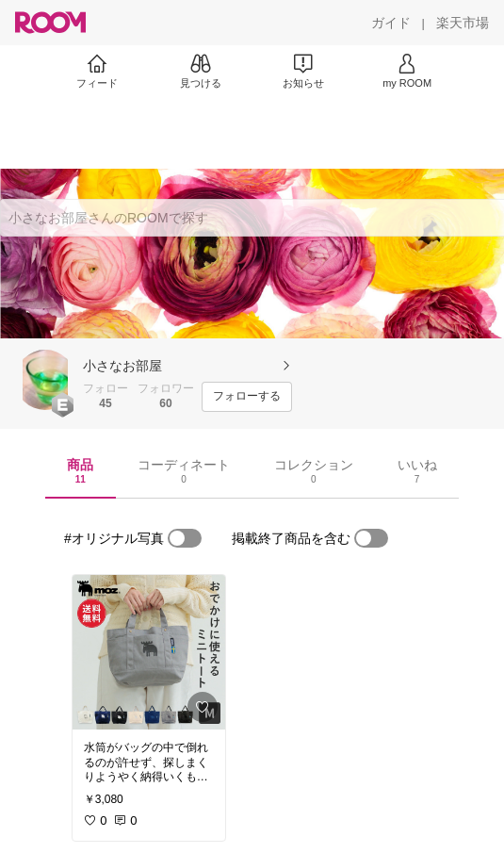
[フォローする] (247, 397)
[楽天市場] (463, 23)
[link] (149, 652)
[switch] (185, 538)
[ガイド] (391, 23)
